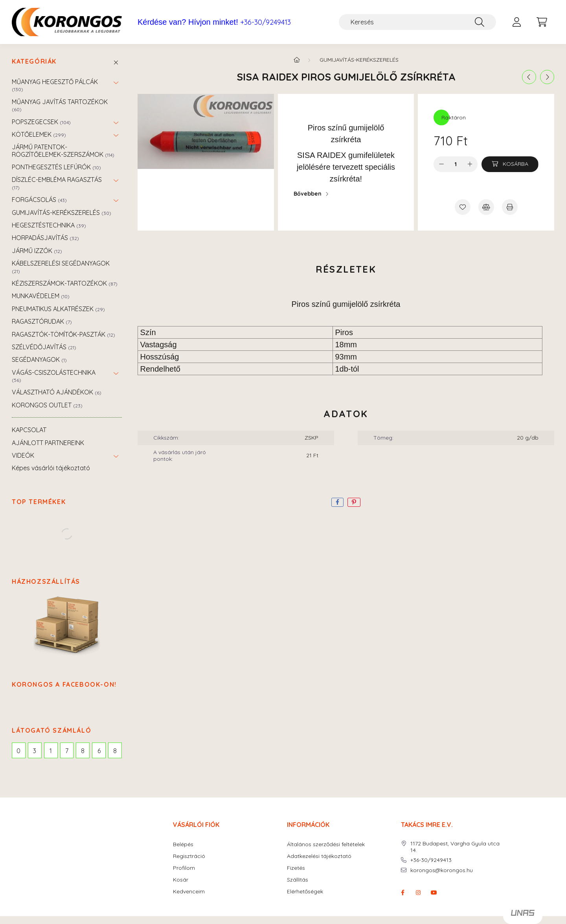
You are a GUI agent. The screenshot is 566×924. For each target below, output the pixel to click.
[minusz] (441, 164)
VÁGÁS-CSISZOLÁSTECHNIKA (54, 376)
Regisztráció (189, 856)
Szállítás (298, 880)
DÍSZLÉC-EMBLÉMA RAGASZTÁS (57, 183)
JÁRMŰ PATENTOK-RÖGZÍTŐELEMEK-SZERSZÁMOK (63, 150)
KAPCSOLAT (29, 430)
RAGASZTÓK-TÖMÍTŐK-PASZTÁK (63, 334)
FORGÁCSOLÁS (39, 200)
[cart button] (542, 22)
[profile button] (516, 22)
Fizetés (296, 868)
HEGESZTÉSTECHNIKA (49, 225)
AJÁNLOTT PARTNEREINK (48, 443)
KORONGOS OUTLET (47, 405)
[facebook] (337, 502)
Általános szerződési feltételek (326, 844)
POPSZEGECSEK (41, 122)
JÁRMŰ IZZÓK (37, 251)
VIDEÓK (23, 455)
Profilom (184, 868)
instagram (418, 893)
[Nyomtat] (510, 207)
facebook (402, 893)
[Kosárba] (510, 164)
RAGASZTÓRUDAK (42, 321)
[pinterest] (354, 502)
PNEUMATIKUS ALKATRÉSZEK (58, 309)
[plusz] (470, 164)
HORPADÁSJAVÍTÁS (45, 238)
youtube (434, 893)
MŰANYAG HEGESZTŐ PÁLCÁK (55, 85)
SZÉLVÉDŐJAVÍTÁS (44, 347)
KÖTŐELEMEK (39, 134)
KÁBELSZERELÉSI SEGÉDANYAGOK (61, 267)
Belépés (183, 844)
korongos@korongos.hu (442, 870)
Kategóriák (34, 61)
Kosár (181, 880)
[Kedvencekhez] (463, 207)
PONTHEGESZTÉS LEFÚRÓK (56, 167)
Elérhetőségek (305, 892)
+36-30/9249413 (266, 22)
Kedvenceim (189, 892)
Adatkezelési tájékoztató (319, 856)
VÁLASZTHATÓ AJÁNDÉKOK (57, 392)
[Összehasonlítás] (486, 207)
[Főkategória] (297, 60)
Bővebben (308, 194)
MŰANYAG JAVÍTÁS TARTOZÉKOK (60, 105)
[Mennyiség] (456, 164)
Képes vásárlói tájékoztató (51, 468)
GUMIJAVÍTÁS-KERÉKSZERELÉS (62, 213)
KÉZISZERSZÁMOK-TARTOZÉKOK (65, 283)
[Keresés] (417, 22)
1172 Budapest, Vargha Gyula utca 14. (455, 847)
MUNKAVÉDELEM (41, 296)
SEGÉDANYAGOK (39, 359)
